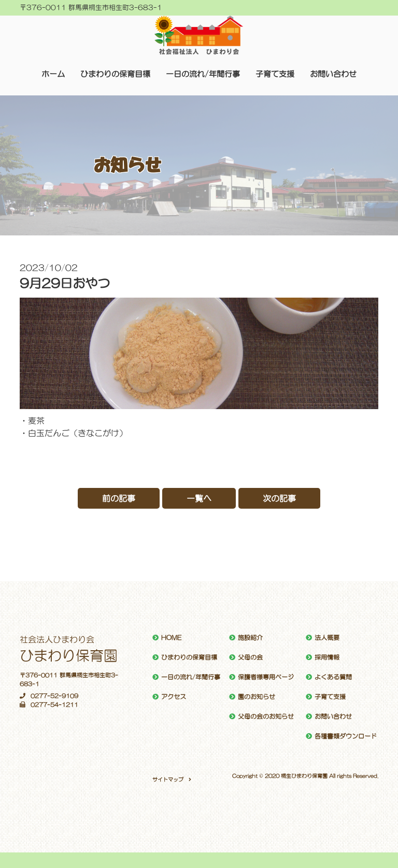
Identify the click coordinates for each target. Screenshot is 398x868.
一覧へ (199, 498)
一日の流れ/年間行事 (203, 74)
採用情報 (327, 657)
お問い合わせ (333, 74)
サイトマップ (168, 779)
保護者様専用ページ (266, 677)
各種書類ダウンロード (346, 736)
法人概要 (327, 638)
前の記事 (119, 498)
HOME (171, 638)
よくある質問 (333, 677)
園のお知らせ (257, 697)
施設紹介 (250, 638)
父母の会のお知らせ (266, 717)
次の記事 (279, 498)
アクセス (174, 697)
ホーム (53, 74)
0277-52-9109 (49, 696)
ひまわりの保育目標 (115, 74)
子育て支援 (275, 74)
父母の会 (250, 657)
